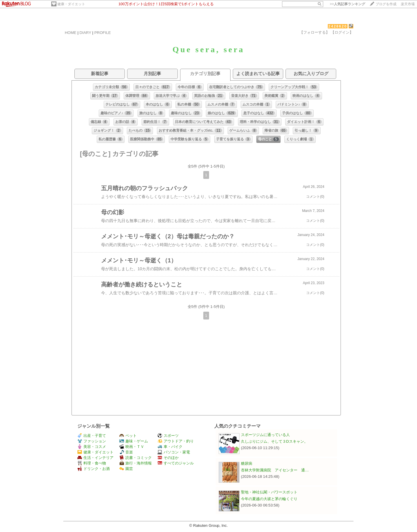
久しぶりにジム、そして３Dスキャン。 (274, 441)
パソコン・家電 (174, 452)
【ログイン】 (342, 32)
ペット (128, 436)
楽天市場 (408, 4)
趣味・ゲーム (134, 441)
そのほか (168, 458)
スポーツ (168, 436)
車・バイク (170, 447)
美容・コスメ (92, 447)
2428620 (338, 26)
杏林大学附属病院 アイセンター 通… (275, 470)
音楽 (126, 452)
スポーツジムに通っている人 (265, 435)
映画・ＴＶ (132, 447)
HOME (71, 33)
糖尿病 (247, 463)
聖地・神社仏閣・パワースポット (269, 492)
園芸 (126, 469)
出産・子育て (92, 436)
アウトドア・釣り (176, 441)
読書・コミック (136, 458)
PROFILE (103, 33)
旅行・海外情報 (136, 463)
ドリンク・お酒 (94, 469)
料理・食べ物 (92, 463)
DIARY (85, 33)
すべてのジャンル (176, 463)
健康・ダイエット (71, 4)
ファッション (92, 441)
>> (348, 4)
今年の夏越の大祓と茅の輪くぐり (269, 499)
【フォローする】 (314, 32)
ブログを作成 (386, 4)
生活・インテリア (95, 458)
